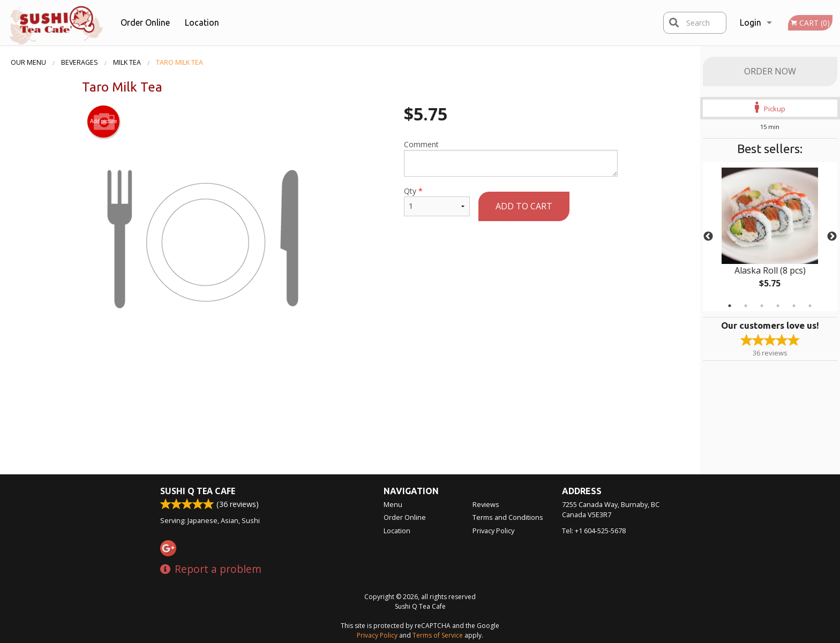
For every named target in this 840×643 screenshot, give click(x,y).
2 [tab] (746, 306)
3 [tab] (762, 306)
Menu (393, 504)
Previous (708, 237)
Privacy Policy (493, 531)
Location (202, 22)
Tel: (594, 531)
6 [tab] (810, 306)
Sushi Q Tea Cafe (198, 491)
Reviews (486, 504)
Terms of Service (438, 635)
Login (751, 22)
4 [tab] (778, 306)
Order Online (145, 22)
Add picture (104, 122)
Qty (437, 201)
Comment (511, 158)
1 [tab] (730, 306)
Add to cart (524, 206)
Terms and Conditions (508, 517)
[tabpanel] (770, 237)
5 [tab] (794, 306)
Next (832, 237)
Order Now (770, 71)
